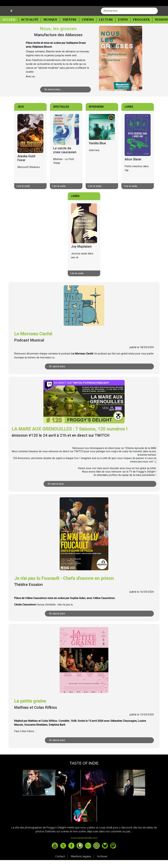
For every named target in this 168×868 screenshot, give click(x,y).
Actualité (29, 28)
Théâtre (68, 28)
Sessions (158, 28)
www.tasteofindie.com (84, 846)
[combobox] (129, 19)
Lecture (103, 28)
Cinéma (85, 28)
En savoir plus (75, 374)
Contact (60, 865)
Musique (49, 28)
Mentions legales (81, 865)
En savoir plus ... (62, 98)
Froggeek (138, 28)
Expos (120, 28)
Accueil (10, 28)
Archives (102, 865)
